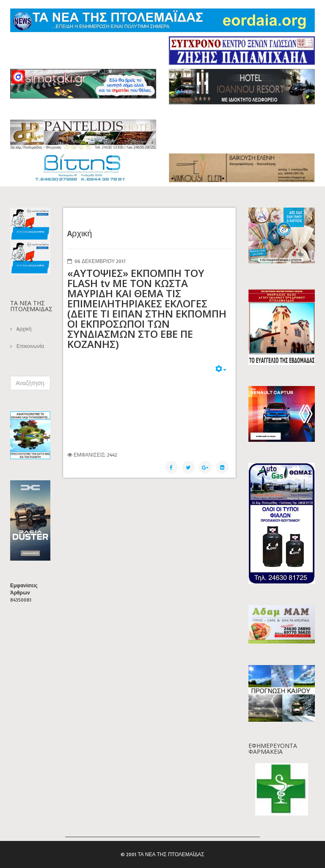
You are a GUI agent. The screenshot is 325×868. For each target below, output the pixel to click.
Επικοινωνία (30, 346)
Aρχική (23, 329)
